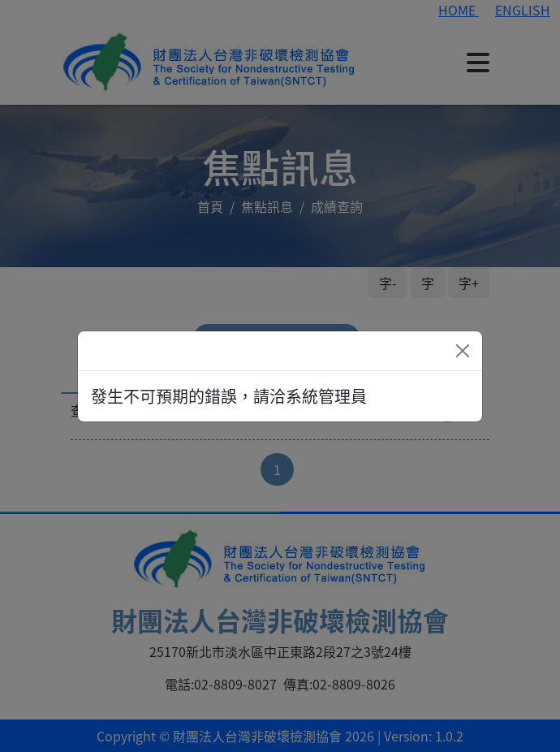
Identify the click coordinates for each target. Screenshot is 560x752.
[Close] (463, 351)
